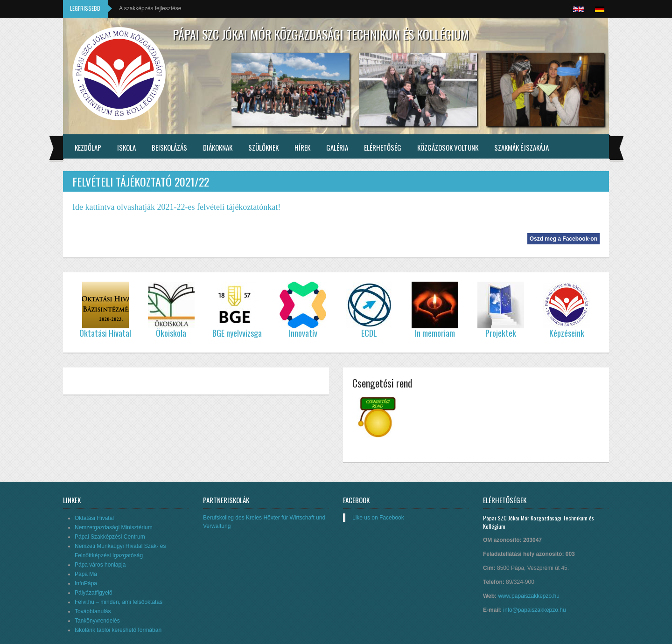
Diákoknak (218, 147)
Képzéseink (567, 333)
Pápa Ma (86, 574)
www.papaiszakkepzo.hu (528, 596)
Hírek (302, 147)
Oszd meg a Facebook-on (563, 239)
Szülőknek (263, 147)
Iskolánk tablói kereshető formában (118, 630)
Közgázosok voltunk (448, 147)
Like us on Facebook (378, 518)
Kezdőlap (88, 147)
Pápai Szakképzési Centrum (110, 537)
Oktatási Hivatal (94, 518)
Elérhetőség (383, 147)
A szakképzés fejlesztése (150, 8)
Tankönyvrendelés (97, 621)
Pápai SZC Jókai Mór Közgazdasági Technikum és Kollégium (321, 34)
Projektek (501, 333)
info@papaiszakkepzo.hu (534, 610)
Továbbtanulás (93, 611)
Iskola (126, 147)
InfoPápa (86, 583)
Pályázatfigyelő (94, 593)
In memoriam (435, 333)
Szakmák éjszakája (521, 147)
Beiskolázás (169, 147)
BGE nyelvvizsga (237, 333)
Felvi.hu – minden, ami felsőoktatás (119, 602)
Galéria (337, 147)
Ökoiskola (171, 333)
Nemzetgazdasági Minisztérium (114, 527)
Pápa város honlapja (100, 565)
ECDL (369, 333)
